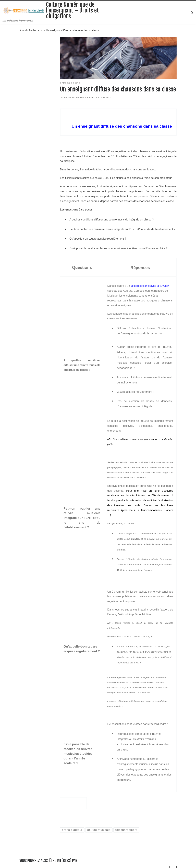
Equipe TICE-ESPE (74, 97)
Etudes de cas (36, 30)
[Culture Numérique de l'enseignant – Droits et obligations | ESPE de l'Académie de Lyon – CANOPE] (24, 10)
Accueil (23, 30)
